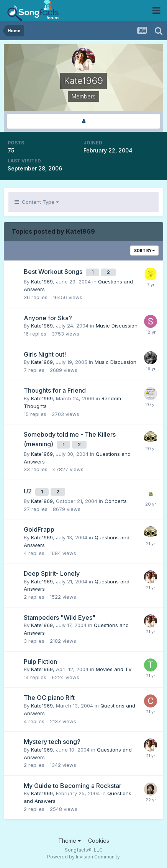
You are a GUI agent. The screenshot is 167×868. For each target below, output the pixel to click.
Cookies (99, 841)
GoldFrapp (39, 529)
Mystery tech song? (52, 742)
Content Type (37, 202)
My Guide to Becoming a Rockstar (73, 786)
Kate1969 (42, 282)
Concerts (116, 501)
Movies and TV (114, 669)
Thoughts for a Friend (55, 390)
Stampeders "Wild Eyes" (60, 617)
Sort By (144, 251)
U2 (29, 491)
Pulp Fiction (40, 662)
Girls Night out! (45, 354)
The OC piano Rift (49, 698)
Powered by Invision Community (83, 857)
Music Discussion (117, 326)
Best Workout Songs (54, 272)
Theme (70, 841)
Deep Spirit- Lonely (52, 573)
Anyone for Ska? (48, 318)
